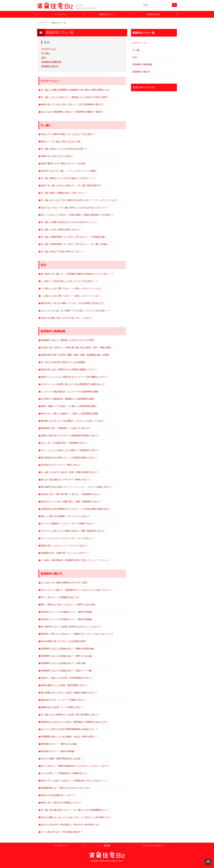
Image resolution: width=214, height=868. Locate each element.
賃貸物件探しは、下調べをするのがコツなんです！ (66, 788)
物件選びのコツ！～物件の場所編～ (59, 751)
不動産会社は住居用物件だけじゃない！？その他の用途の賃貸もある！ (76, 509)
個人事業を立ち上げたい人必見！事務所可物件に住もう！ (69, 693)
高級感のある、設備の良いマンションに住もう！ (65, 553)
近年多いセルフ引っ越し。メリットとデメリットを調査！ (69, 171)
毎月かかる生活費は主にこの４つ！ (59, 795)
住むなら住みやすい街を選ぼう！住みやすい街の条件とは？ (71, 825)
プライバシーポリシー (154, 846)
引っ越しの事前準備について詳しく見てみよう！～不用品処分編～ (74, 237)
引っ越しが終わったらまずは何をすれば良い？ (64, 149)
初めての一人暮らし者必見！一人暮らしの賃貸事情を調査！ (71, 414)
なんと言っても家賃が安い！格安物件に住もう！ (65, 443)
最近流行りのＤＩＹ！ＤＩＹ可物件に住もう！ (64, 700)
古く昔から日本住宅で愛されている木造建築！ (64, 362)
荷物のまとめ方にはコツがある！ (57, 156)
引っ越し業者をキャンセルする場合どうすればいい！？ (68, 178)
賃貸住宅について (107, 14)
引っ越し (46, 53)
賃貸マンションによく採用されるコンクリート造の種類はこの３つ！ (75, 377)
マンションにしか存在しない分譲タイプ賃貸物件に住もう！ (71, 450)
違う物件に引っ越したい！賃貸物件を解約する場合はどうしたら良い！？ (77, 274)
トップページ (60, 14)
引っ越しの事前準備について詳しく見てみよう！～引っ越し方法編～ (75, 244)
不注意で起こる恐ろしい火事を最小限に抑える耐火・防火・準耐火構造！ (77, 348)
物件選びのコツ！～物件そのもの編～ (60, 744)
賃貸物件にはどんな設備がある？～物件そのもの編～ (67, 656)
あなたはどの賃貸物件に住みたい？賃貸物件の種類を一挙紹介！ (73, 112)
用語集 (107, 846)
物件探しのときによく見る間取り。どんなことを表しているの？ (73, 421)
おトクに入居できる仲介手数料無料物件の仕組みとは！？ (69, 729)
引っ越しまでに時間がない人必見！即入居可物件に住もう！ (71, 715)
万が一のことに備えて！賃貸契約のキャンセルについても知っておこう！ (77, 590)
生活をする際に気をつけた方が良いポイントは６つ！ (67, 318)
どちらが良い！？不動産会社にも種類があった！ (65, 773)
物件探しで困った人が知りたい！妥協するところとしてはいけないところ (77, 634)
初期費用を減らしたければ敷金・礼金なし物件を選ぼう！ (69, 737)
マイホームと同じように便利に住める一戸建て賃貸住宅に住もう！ (74, 531)
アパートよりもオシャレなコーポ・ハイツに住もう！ (67, 538)
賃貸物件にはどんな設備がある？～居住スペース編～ (67, 671)
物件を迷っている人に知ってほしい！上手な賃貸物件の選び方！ (73, 104)
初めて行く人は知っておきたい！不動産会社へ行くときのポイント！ (75, 781)
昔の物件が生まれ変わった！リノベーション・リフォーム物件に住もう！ (77, 487)
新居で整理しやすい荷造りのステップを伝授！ (64, 163)
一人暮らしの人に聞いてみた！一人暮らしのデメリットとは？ (72, 288)
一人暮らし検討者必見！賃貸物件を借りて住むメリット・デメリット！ (76, 560)
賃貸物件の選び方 (50, 66)
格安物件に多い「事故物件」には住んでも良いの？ (66, 428)
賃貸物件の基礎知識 (51, 62)
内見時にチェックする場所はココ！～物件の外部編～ (67, 612)
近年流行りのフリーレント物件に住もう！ (62, 465)
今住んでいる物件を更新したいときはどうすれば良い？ (68, 134)
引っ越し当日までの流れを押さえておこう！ (63, 251)
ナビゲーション (49, 49)
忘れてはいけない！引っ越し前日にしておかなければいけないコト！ (75, 208)
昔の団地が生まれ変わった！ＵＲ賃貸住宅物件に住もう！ (69, 458)
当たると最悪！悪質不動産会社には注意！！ (63, 759)
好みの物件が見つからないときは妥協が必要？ (64, 641)
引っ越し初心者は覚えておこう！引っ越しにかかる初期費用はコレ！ (75, 810)
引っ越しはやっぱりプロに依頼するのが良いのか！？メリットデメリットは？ (79, 200)
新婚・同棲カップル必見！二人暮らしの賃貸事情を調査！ (69, 406)
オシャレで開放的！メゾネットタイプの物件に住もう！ (68, 523)
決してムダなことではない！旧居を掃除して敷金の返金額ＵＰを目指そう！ (78, 215)
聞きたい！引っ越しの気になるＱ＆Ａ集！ (62, 142)
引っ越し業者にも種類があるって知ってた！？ (64, 193)
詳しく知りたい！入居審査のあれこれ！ (61, 597)
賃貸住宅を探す (154, 14)
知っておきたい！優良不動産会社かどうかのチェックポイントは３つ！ (76, 766)
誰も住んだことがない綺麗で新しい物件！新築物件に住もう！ (72, 502)
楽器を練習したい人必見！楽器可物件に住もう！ (65, 685)
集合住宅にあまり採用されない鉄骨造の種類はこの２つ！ (69, 369)
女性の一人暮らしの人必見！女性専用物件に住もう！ (67, 678)
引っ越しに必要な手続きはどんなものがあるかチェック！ (69, 222)
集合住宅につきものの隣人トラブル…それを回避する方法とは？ (73, 303)
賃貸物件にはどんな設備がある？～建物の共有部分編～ (68, 649)
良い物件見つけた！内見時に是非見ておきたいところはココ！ (72, 627)
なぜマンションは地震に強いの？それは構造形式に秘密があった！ (74, 384)
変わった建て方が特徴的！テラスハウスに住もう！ (66, 516)
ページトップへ (208, 862)
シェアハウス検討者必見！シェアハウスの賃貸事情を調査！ (71, 392)
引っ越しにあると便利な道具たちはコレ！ (62, 230)
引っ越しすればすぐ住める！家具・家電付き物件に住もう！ (71, 472)
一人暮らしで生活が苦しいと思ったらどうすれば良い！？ (69, 281)
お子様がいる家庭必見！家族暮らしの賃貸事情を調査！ (68, 399)
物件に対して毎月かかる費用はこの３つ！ (62, 803)
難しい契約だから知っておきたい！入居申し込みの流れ (68, 605)
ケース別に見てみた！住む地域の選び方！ (62, 832)
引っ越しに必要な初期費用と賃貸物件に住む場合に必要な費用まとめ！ (76, 90)
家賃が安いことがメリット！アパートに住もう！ (65, 546)
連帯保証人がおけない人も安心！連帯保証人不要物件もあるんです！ (75, 722)
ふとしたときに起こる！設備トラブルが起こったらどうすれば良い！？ (76, 311)
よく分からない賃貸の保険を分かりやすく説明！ (65, 583)
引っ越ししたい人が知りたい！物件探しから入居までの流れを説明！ (75, 97)
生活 (44, 57)
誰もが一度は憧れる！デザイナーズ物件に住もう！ (66, 480)
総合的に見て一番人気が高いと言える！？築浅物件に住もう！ (72, 494)
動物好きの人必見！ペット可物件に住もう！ (63, 707)
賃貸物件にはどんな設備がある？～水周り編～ (64, 663)
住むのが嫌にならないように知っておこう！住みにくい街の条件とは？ (76, 817)
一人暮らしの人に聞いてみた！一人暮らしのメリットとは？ (71, 296)
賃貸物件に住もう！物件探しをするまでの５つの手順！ (68, 340)
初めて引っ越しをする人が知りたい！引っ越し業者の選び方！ (72, 185)
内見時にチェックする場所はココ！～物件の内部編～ (67, 619)
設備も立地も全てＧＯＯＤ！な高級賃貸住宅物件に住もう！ (71, 436)
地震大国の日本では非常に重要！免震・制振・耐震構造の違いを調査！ (76, 355)
